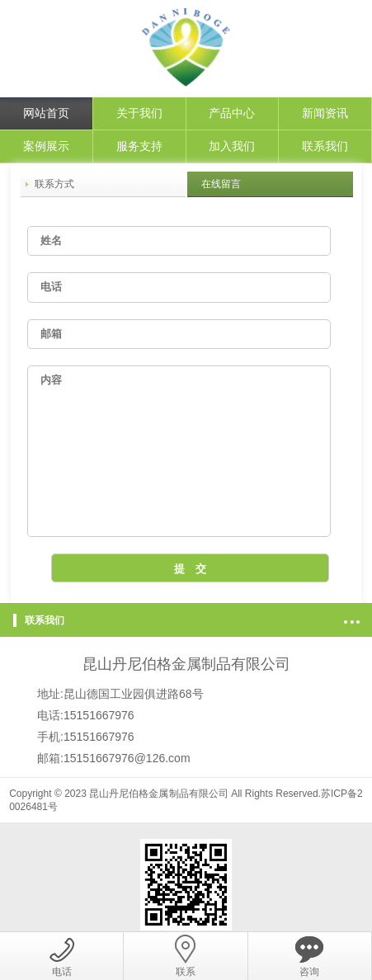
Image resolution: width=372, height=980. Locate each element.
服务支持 (139, 146)
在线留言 (221, 184)
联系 (186, 956)
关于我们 (139, 113)
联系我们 (325, 146)
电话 (62, 956)
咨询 (309, 956)
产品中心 (232, 113)
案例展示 (46, 146)
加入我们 (232, 146)
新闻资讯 (325, 113)
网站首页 (46, 113)
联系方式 (54, 184)
